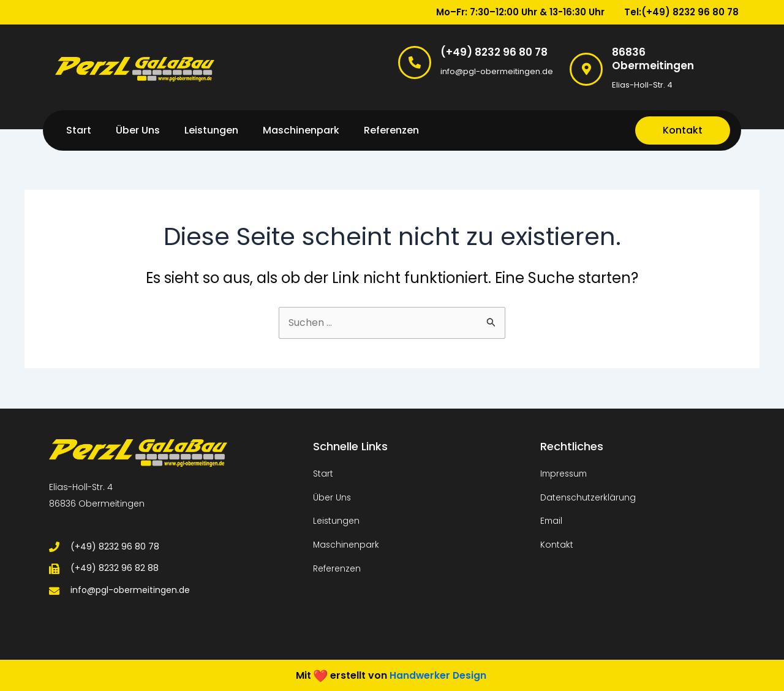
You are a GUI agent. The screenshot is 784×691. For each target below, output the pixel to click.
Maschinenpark (301, 130)
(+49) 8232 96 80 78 (494, 52)
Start (79, 130)
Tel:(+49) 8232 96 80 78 (681, 12)
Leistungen (211, 130)
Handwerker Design (438, 675)
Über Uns (138, 130)
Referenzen (391, 130)
